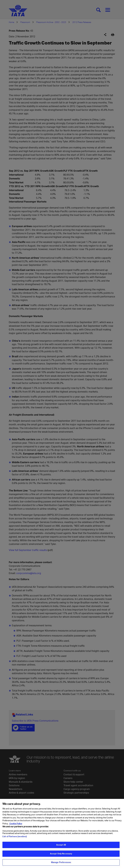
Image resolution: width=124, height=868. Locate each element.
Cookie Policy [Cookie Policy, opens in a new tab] (15, 825)
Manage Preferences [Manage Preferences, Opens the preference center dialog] (61, 864)
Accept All (61, 847)
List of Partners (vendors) (15, 838)
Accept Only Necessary (61, 855)
